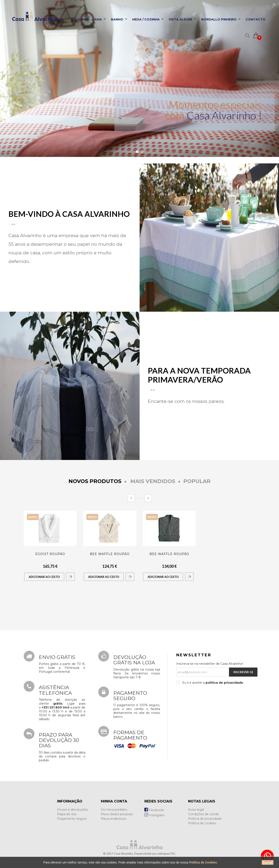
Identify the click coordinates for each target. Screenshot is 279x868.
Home (83, 19)
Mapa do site (67, 814)
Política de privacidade (205, 819)
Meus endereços (113, 819)
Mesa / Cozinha (148, 19)
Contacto (256, 19)
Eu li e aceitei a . (213, 683)
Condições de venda (203, 814)
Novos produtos (95, 481)
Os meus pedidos (114, 810)
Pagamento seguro (72, 819)
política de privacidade (224, 683)
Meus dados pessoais (117, 814)
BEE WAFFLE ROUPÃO (110, 554)
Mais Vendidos (153, 481)
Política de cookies (202, 823)
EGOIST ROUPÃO (50, 554)
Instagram (154, 815)
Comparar (70, 577)
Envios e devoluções (72, 810)
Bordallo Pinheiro (221, 19)
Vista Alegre (183, 19)
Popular (197, 481)
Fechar (268, 862)
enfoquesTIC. (167, 854)
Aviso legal (196, 810)
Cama (99, 19)
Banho (119, 19)
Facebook (154, 810)
